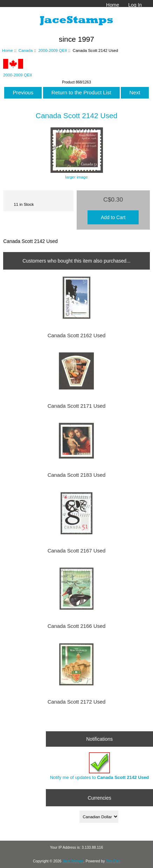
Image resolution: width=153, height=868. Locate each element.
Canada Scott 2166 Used (77, 626)
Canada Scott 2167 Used (77, 551)
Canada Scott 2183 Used (77, 475)
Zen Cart (113, 861)
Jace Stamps (73, 861)
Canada (26, 50)
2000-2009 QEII (53, 50)
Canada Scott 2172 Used (77, 702)
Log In (135, 5)
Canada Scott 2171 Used (77, 406)
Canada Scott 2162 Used (77, 335)
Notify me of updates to (100, 766)
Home (113, 5)
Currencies (99, 798)
